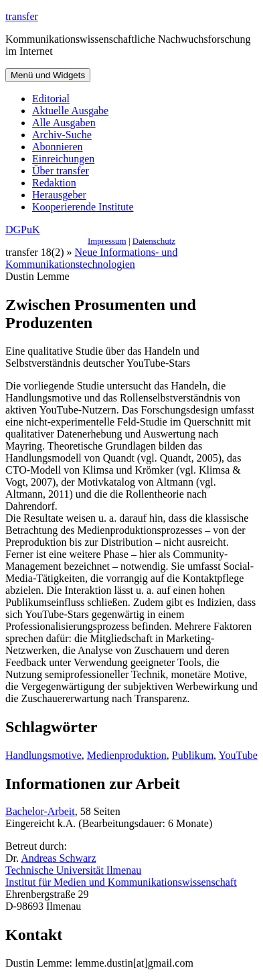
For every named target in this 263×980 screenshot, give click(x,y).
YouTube (238, 755)
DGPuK (23, 229)
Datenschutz (154, 241)
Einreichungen (63, 159)
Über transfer (61, 171)
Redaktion (54, 183)
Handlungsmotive (43, 755)
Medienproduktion (127, 755)
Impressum (107, 241)
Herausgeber (59, 195)
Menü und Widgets (48, 75)
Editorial (51, 99)
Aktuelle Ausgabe (70, 111)
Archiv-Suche (62, 135)
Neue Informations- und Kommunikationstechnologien (91, 258)
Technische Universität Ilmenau (73, 870)
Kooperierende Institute (83, 207)
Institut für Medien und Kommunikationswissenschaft (121, 882)
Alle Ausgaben (64, 123)
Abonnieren (58, 147)
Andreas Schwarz (58, 858)
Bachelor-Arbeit (40, 811)
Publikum (193, 755)
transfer (22, 16)
